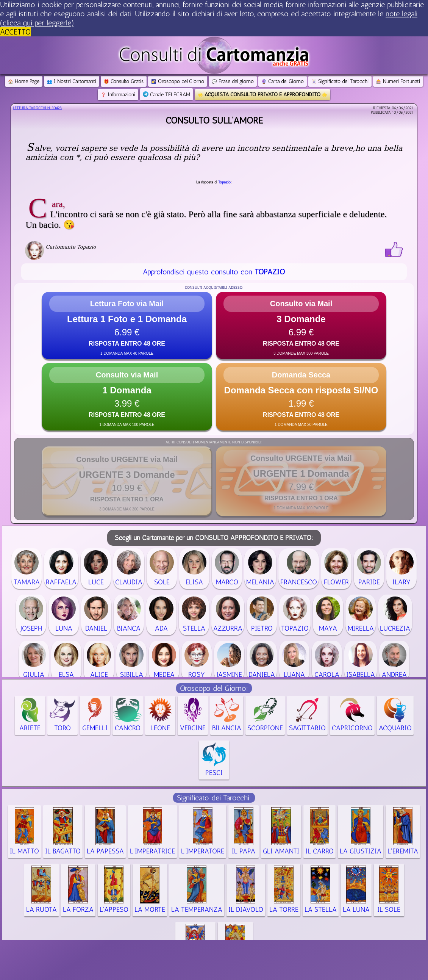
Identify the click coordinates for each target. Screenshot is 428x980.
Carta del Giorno (283, 81)
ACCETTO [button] (15, 32)
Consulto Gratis (124, 81)
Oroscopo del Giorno (178, 81)
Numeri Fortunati (398, 81)
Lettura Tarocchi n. (37, 108)
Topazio (224, 182)
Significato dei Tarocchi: (214, 798)
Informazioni (118, 95)
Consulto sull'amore (214, 120)
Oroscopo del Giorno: (214, 688)
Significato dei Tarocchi (340, 81)
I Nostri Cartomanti (72, 81)
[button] (127, 326)
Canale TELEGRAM (166, 95)
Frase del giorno (233, 81)
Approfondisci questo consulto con (214, 272)
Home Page (24, 81)
